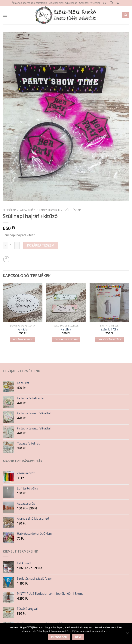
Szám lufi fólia (109, 330)
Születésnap (72, 210)
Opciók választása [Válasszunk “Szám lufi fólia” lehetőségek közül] (109, 339)
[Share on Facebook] (6, 259)
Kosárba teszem (41, 245)
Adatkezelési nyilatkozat (63, 3)
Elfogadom (59, 637)
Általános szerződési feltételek (29, 3)
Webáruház (27, 210)
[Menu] (5, 15)
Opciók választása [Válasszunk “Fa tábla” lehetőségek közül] (66, 339)
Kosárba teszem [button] (23, 339)
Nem (78, 637)
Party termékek (49, 210)
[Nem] (127, 634)
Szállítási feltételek (90, 3)
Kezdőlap (9, 210)
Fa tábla (23, 330)
